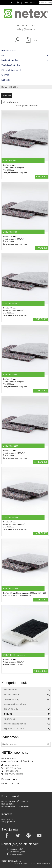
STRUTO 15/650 (10, 375)
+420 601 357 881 (13, 771)
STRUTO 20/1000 (11, 517)
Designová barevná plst (15, 704)
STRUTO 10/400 (10, 232)
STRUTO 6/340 (10, 161)
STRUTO (13, 87)
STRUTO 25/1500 (11, 589)
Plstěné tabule (11, 690)
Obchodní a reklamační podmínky (22, 863)
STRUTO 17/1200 (11, 446)
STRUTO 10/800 (10, 303)
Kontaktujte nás (17, 854)
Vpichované (9, 719)
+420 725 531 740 (13, 768)
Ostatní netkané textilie (15, 724)
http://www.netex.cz (14, 774)
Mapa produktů (17, 849)
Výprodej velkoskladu (14, 729)
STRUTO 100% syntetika (14, 655)
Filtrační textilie (11, 709)
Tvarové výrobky (12, 699)
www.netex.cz (26, 25)
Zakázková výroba (17, 852)
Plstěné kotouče (11, 695)
